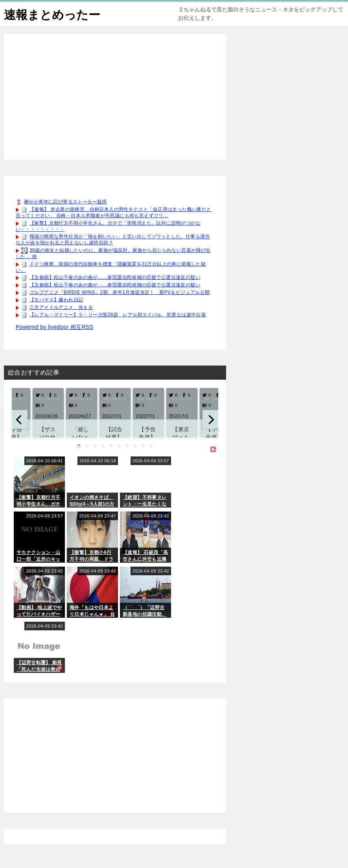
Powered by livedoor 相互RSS (55, 327)
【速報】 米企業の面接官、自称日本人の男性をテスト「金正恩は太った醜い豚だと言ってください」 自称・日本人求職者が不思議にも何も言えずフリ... (114, 212)
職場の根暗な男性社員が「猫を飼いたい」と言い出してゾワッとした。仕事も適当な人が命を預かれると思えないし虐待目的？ (113, 240)
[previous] (20, 419)
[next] (210, 419)
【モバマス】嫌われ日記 (56, 300)
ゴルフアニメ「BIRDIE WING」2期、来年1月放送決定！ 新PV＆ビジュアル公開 (120, 292)
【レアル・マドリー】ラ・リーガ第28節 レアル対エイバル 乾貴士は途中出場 (118, 315)
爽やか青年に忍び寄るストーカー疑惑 (65, 202)
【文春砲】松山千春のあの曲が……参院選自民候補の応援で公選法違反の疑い (115, 277)
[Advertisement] (115, 97)
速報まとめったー (52, 14)
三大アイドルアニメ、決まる (61, 307)
